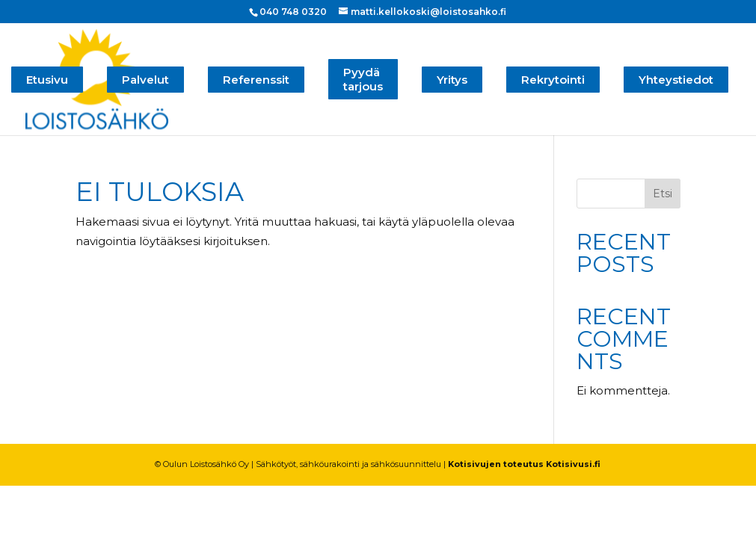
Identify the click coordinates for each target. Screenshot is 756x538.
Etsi (663, 194)
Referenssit (256, 80)
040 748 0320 (293, 12)
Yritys (452, 80)
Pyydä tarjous (363, 79)
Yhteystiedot (676, 80)
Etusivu (47, 80)
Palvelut (145, 80)
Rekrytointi (553, 80)
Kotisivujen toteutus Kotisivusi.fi (524, 464)
